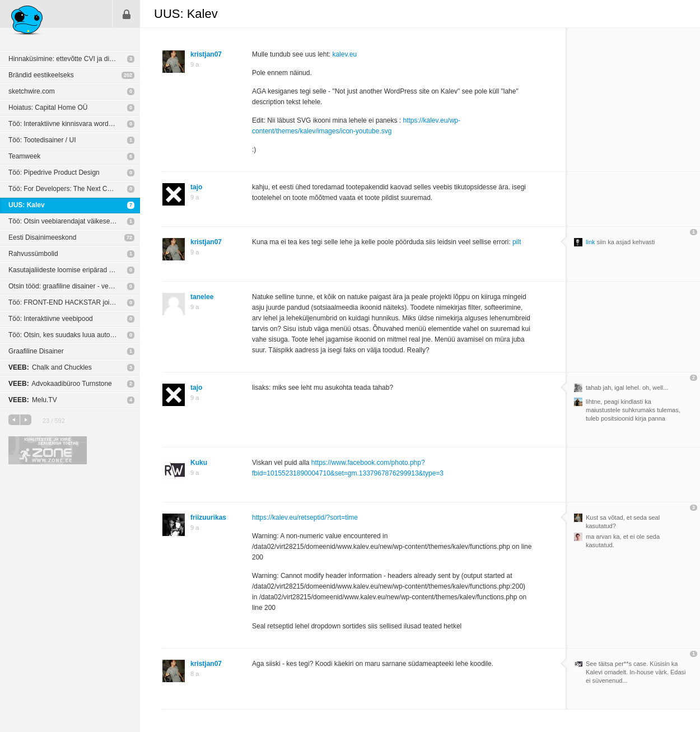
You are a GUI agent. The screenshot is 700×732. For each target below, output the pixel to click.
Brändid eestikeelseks (41, 75)
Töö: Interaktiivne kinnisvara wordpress (67, 124)
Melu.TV (33, 400)
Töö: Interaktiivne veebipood (51, 319)
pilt (517, 242)
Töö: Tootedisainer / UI (42, 140)
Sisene (127, 14)
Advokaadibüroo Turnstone (60, 384)
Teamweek (24, 156)
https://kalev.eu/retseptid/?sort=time (305, 517)
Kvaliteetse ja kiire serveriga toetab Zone (48, 450)
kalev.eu (344, 54)
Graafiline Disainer (36, 351)
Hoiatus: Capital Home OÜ (48, 108)
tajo (196, 187)
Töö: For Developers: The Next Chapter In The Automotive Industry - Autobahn (74, 189)
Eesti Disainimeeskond (42, 237)
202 (128, 75)
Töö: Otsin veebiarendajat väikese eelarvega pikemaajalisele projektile (74, 221)
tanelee (202, 297)
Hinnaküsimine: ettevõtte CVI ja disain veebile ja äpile (74, 59)
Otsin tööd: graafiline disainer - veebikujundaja (74, 286)
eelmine (14, 420)
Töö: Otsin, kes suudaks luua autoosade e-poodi (74, 335)
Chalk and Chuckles (50, 367)
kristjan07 (206, 54)
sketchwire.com (32, 91)
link (591, 242)
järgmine (26, 420)
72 (129, 237)
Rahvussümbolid (33, 254)
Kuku (199, 463)
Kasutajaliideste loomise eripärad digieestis (73, 270)
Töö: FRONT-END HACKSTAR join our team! (74, 302)
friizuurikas (208, 517)
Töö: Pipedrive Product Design (54, 172)
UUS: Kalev (27, 205)
